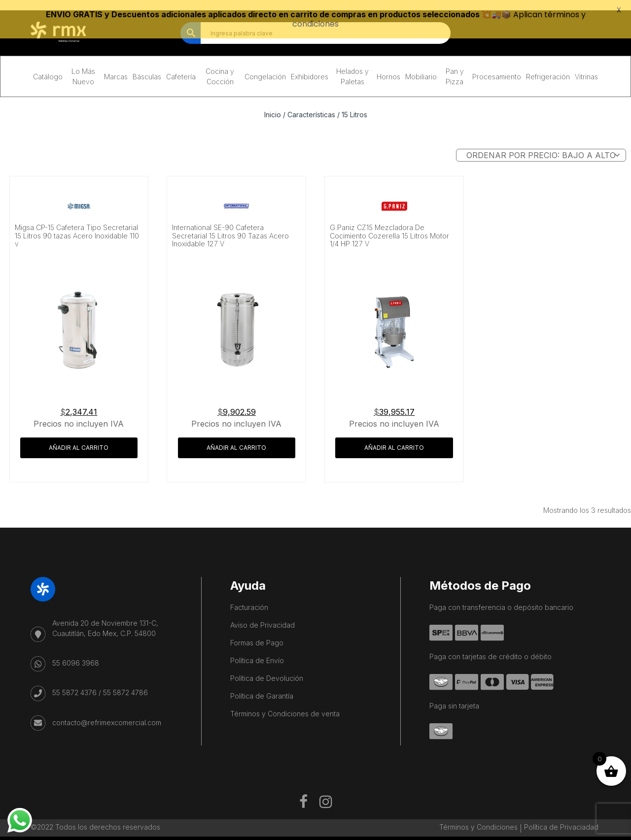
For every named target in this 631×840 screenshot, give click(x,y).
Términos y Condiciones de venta (285, 704)
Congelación (265, 67)
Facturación (249, 597)
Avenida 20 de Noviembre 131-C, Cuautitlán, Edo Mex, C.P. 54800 (105, 618)
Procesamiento (497, 67)
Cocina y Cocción (220, 67)
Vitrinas (586, 67)
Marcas (116, 67)
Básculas (147, 67)
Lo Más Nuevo (83, 67)
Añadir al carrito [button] (79, 438)
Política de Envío (257, 651)
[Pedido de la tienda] (541, 145)
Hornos (388, 67)
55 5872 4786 (125, 683)
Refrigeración (548, 67)
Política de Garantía (262, 686)
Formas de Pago (257, 633)
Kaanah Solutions (349, 835)
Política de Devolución (267, 668)
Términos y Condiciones (478, 817)
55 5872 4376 (74, 683)
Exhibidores (310, 67)
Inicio (273, 105)
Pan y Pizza (455, 67)
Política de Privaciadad (561, 817)
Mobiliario (421, 67)
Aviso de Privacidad (263, 615)
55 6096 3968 (76, 653)
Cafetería (181, 67)
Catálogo (48, 67)
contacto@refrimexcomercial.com (107, 713)
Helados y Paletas (352, 67)
